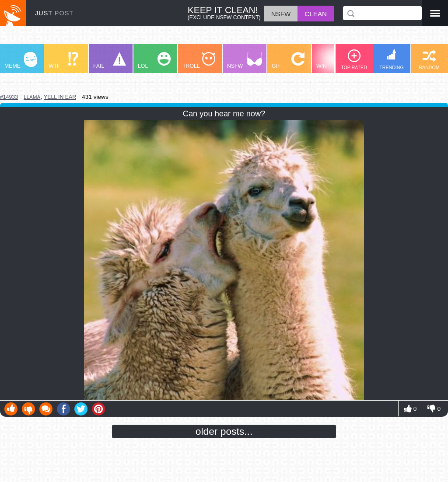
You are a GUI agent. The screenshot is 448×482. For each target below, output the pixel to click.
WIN (333, 61)
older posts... (224, 431)
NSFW (245, 61)
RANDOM (429, 60)
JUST (54, 13)
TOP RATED (354, 60)
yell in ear (60, 97)
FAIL (110, 61)
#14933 (9, 97)
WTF (63, 61)
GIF (288, 61)
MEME (21, 61)
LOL (154, 61)
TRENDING (392, 59)
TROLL (199, 61)
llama (32, 97)
